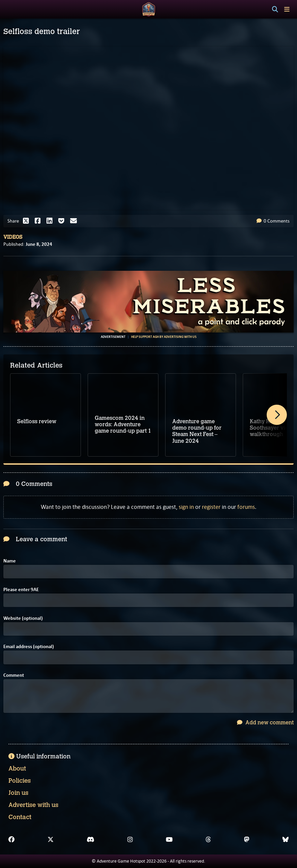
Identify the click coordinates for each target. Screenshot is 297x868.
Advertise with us (33, 805)
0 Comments (273, 221)
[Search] (275, 9)
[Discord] (91, 840)
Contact (20, 817)
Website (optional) (23, 618)
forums (246, 507)
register (211, 507)
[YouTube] (169, 840)
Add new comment (265, 722)
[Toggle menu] (287, 9)
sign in (186, 507)
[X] (51, 840)
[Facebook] (11, 840)
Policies (20, 781)
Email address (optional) (29, 647)
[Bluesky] (286, 840)
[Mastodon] (247, 840)
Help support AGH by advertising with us (164, 337)
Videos (13, 237)
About (17, 769)
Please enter (21, 590)
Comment (14, 675)
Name (10, 561)
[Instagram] (130, 840)
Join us (18, 793)
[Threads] (208, 840)
